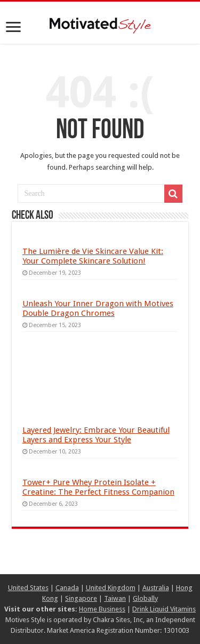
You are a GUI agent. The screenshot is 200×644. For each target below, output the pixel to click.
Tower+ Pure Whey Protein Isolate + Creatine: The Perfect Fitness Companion (98, 487)
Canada (67, 588)
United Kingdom (111, 588)
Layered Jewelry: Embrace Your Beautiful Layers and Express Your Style (96, 435)
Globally (145, 598)
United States (28, 588)
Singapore (81, 598)
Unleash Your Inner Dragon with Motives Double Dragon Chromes (98, 308)
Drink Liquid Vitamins (164, 609)
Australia (156, 588)
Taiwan (115, 598)
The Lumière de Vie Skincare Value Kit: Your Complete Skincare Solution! (93, 256)
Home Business (102, 609)
